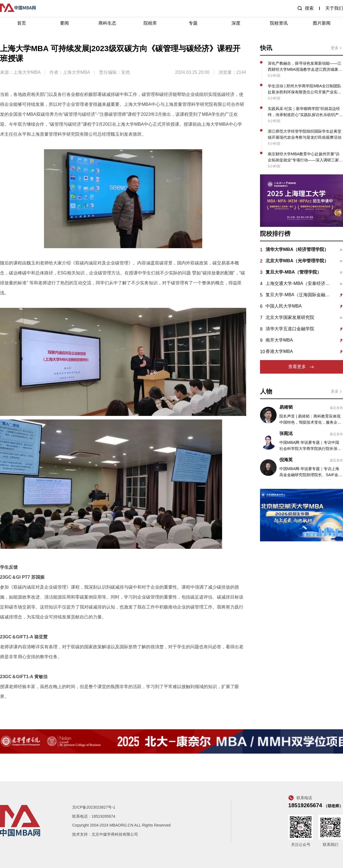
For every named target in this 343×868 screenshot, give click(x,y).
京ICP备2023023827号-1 (94, 807)
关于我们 (334, 8)
